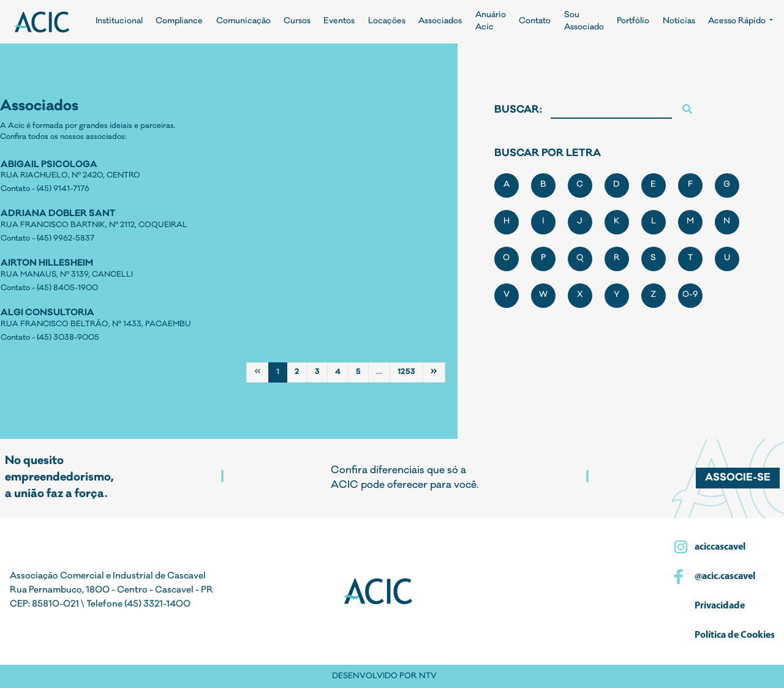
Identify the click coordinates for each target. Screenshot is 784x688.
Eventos (339, 22)
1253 (406, 372)
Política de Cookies (734, 635)
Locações (387, 22)
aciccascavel (719, 547)
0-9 (690, 295)
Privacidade (719, 606)
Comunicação (243, 22)
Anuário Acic (491, 22)
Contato (535, 22)
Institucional (119, 22)
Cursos (297, 22)
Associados (440, 22)
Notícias (679, 22)
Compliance (179, 22)
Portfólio (633, 22)
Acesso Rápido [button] (738, 22)
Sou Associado (584, 22)
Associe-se (738, 478)
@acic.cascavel (724, 577)
